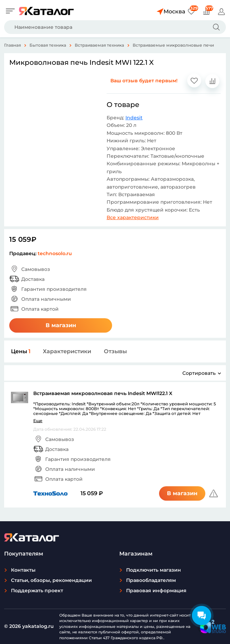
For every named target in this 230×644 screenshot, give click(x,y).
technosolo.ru (55, 253)
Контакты (23, 570)
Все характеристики (133, 217)
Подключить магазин (154, 570)
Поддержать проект (37, 591)
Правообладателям (151, 580)
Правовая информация (156, 591)
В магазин (61, 325)
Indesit (134, 118)
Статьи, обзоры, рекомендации (51, 580)
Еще (38, 421)
